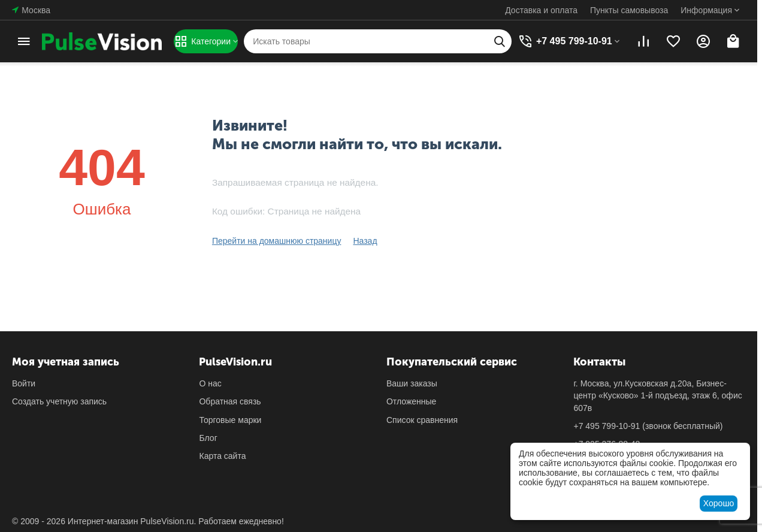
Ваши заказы (412, 383)
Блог (208, 438)
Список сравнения (422, 420)
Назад (365, 241)
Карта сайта (222, 456)
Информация (706, 10)
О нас (210, 383)
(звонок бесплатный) (648, 426)
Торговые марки (230, 420)
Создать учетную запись (59, 401)
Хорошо (719, 503)
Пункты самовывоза (629, 10)
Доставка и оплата (541, 10)
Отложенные (411, 401)
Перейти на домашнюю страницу (277, 241)
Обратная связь (230, 401)
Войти (24, 383)
